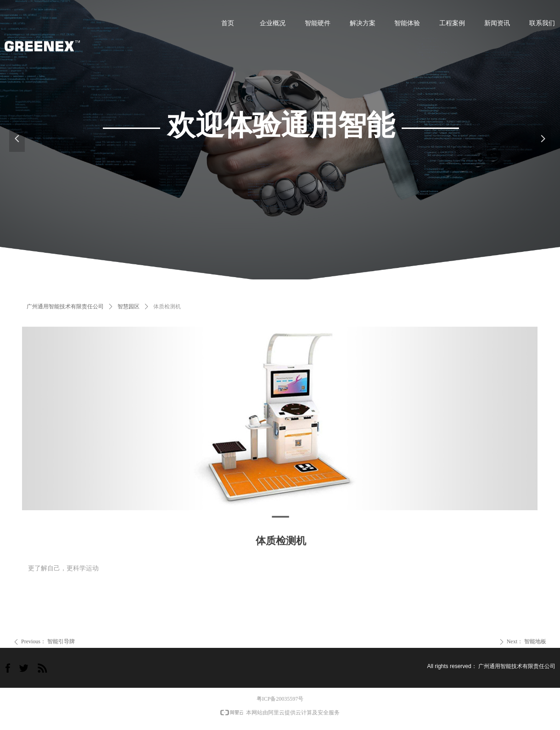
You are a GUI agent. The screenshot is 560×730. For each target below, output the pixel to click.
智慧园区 (129, 306)
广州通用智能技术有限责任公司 (65, 306)
